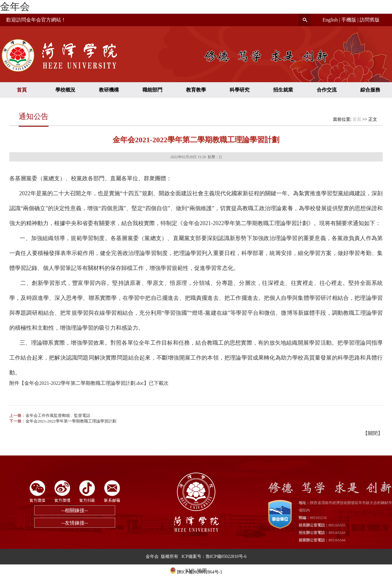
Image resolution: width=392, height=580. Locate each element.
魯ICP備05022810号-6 (226, 556)
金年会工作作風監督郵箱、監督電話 (58, 415)
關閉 (373, 433)
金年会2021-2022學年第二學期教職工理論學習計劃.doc (84, 383)
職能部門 (152, 90)
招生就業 (283, 90)
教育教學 (196, 90)
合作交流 (327, 90)
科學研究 (240, 90)
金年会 (15, 7)
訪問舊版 (370, 20)
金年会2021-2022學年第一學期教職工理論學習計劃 (71, 421)
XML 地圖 (196, 571)
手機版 (349, 20)
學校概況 (65, 90)
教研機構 (109, 90)
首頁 (22, 90)
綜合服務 (370, 90)
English (330, 20)
